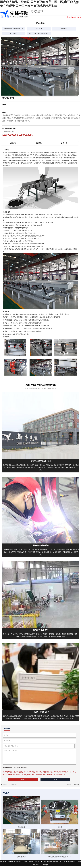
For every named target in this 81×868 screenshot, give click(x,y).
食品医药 (64, 29)
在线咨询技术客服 (74, 17)
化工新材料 (13, 33)
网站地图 (45, 865)
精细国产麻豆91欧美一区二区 (13, 29)
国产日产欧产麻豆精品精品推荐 (39, 33)
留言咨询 (39, 143)
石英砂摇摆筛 (13, 784)
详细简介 (13, 143)
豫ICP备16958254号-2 (67, 862)
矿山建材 (39, 29)
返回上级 (64, 143)
